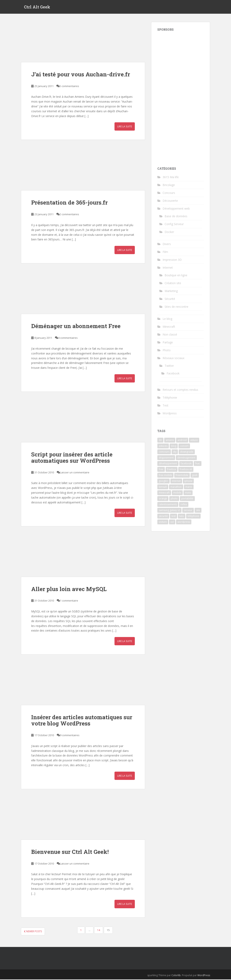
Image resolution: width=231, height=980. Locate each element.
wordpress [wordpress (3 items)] (184, 522)
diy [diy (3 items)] (175, 452)
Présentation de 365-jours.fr (69, 203)
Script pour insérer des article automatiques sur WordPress (72, 458)
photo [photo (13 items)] (174, 499)
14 (99, 931)
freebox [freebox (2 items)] (172, 470)
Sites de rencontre (176, 307)
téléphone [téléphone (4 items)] (193, 516)
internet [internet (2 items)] (176, 481)
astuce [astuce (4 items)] (194, 440)
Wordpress (170, 414)
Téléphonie (170, 398)
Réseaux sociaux (173, 358)
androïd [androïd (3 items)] (182, 440)
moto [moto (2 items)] (188, 493)
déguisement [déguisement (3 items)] (166, 458)
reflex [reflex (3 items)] (184, 505)
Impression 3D (172, 260)
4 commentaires (68, 338)
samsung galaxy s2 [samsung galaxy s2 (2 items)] (169, 511)
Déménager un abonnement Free (76, 327)
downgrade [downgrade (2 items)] (187, 452)
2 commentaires (69, 215)
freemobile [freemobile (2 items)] (182, 475)
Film (165, 252)
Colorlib (176, 976)
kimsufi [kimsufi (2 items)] (163, 487)
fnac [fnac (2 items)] (198, 464)
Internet (168, 268)
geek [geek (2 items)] (195, 475)
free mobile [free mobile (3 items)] (165, 475)
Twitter (169, 366)
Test (166, 406)
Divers (167, 244)
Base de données (176, 217)
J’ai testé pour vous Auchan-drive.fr (81, 75)
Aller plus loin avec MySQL (69, 589)
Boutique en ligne (176, 276)
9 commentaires (70, 736)
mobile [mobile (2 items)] (177, 493)
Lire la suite (125, 127)
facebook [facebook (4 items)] (186, 464)
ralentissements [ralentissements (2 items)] (168, 505)
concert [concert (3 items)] (184, 446)
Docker (169, 232)
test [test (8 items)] (174, 516)
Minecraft (169, 327)
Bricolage (169, 185)
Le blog (167, 319)
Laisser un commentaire (75, 473)
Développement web (176, 209)
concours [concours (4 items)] (164, 452)
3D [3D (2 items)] (160, 440)
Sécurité (170, 299)
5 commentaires (69, 86)
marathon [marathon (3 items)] (176, 487)
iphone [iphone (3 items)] (188, 481)
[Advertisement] (181, 97)
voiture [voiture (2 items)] (163, 522)
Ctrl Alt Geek (37, 7)
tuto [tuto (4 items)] (182, 516)
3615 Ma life (171, 177)
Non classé (170, 335)
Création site (173, 283)
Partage (168, 343)
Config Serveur (174, 224)
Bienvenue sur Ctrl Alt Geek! (70, 852)
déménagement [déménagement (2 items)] (186, 458)
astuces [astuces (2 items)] (163, 446)
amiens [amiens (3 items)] (170, 440)
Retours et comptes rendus (180, 390)
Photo (167, 351)
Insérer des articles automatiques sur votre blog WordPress (82, 721)
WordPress (204, 976)
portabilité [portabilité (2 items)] (187, 499)
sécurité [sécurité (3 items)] (163, 516)
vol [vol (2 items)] (172, 522)
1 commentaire (69, 601)
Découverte (170, 201)
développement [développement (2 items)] (168, 464)
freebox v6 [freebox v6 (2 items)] (186, 470)
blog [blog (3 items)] (174, 446)
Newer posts (33, 932)
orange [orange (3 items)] (163, 499)
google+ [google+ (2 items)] (163, 481)
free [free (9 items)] (161, 470)
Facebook (173, 374)
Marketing (171, 291)
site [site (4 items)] (198, 511)
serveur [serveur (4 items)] (188, 511)
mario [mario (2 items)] (189, 487)
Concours (169, 193)
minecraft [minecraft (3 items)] (164, 493)
